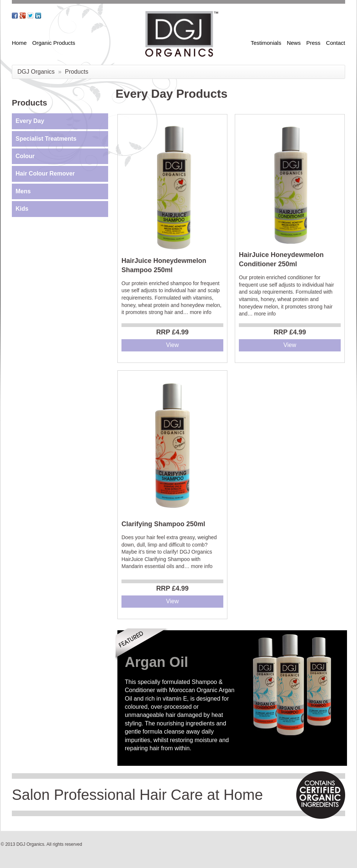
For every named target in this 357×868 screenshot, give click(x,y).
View (172, 345)
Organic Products (54, 43)
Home (19, 43)
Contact (336, 43)
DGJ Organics (36, 72)
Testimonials (266, 43)
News (294, 43)
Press (313, 43)
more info (200, 312)
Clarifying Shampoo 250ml (163, 524)
